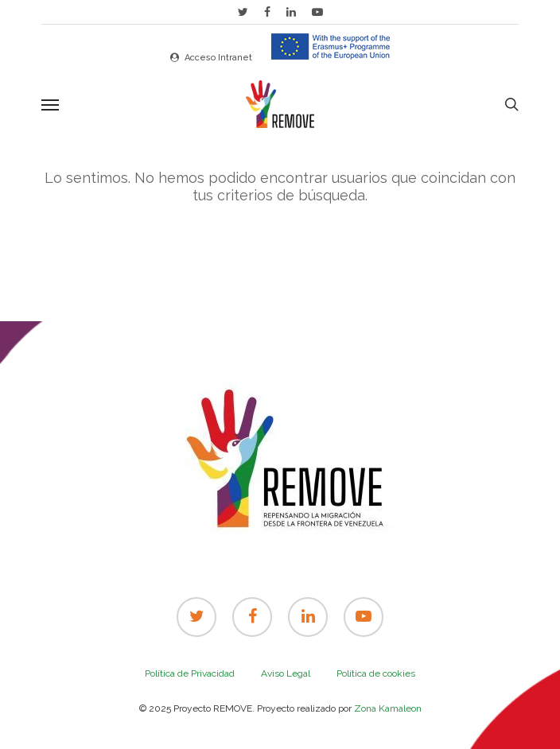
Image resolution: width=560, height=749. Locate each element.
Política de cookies (376, 673)
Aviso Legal (286, 673)
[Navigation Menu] (50, 104)
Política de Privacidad (190, 673)
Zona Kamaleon (388, 708)
